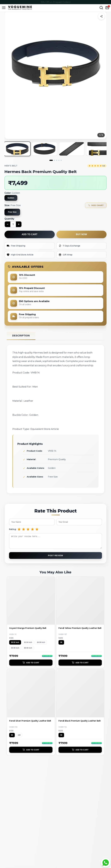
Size (11, 640)
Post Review (56, 558)
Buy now (81, 234)
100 (19, 737)
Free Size (12, 212)
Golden (11, 198)
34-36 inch (41, 644)
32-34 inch (28, 644)
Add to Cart (31, 665)
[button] (56, 62)
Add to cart (30, 234)
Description (21, 336)
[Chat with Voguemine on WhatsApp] (106, 863)
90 (61, 644)
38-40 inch (28, 650)
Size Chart (96, 205)
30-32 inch (15, 644)
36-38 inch (15, 650)
